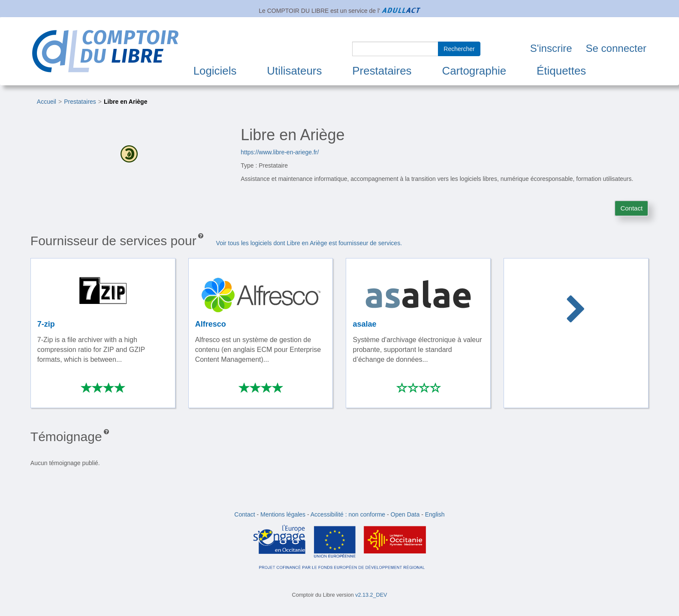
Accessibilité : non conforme (348, 514)
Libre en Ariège (125, 102)
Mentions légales (283, 514)
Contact (631, 208)
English (435, 514)
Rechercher (459, 49)
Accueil (47, 102)
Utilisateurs (294, 71)
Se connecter (616, 48)
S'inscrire (551, 48)
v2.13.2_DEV (371, 595)
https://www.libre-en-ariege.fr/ (280, 152)
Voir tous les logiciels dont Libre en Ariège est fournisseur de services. (309, 243)
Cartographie (474, 71)
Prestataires (382, 71)
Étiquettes (561, 71)
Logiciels (215, 71)
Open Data (405, 514)
